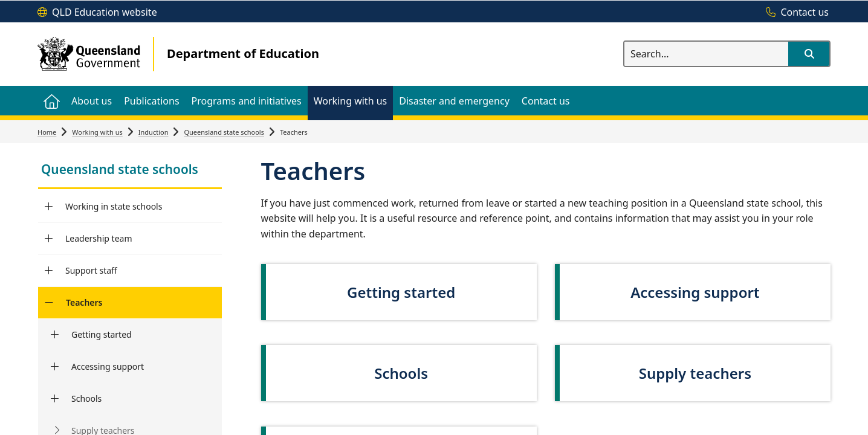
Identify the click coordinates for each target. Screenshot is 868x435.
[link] (130, 171)
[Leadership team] (49, 239)
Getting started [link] (401, 292)
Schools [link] (401, 373)
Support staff (91, 270)
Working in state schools (114, 206)
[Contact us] (794, 13)
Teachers (84, 302)
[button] (809, 54)
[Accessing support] (55, 367)
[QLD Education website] (97, 13)
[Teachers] (49, 303)
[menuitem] (51, 101)
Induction (154, 132)
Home (47, 132)
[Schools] (55, 399)
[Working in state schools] (49, 207)
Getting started (102, 334)
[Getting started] (55, 335)
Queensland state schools (224, 132)
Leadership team (99, 238)
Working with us (97, 132)
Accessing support (108, 366)
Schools (86, 398)
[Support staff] (49, 271)
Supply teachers (695, 373)
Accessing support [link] (695, 292)
